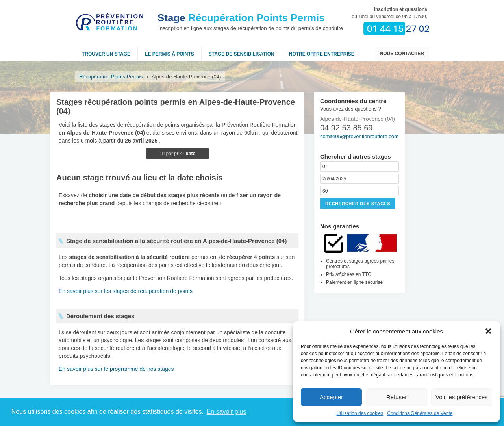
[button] (488, 331)
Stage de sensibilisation (242, 54)
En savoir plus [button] (227, 412)
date (191, 154)
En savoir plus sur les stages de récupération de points (126, 291)
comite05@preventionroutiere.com (359, 136)
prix (178, 154)
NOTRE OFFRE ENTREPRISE (322, 54)
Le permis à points (170, 54)
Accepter (331, 397)
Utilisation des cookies (360, 413)
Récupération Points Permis (241, 18)
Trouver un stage (106, 54)
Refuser (397, 397)
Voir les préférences (462, 397)
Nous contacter (402, 54)
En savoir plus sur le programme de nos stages (116, 369)
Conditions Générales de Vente (420, 413)
